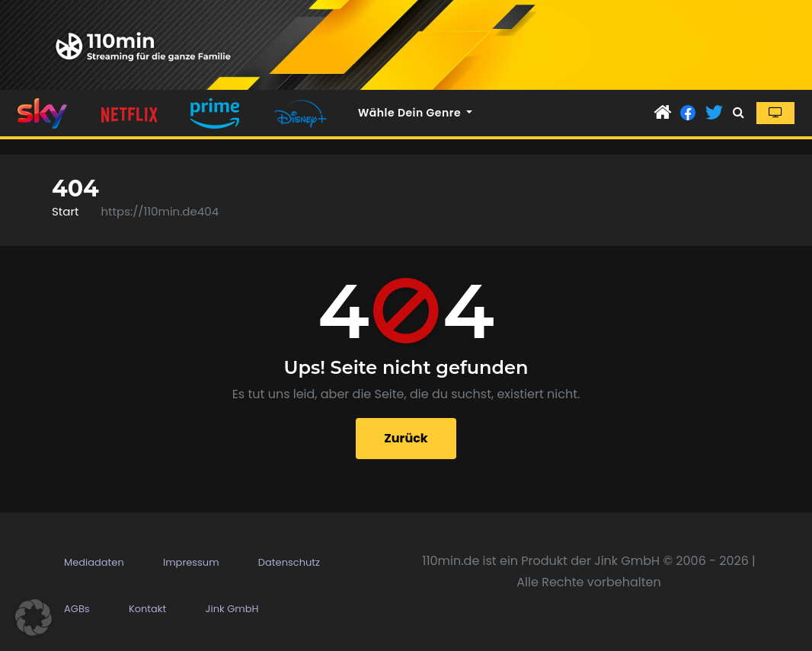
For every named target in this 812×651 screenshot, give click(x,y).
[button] (738, 112)
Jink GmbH (232, 609)
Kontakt (147, 609)
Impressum (191, 562)
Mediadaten (94, 562)
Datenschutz (289, 562)
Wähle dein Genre (415, 113)
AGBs (77, 609)
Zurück (406, 438)
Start (65, 211)
